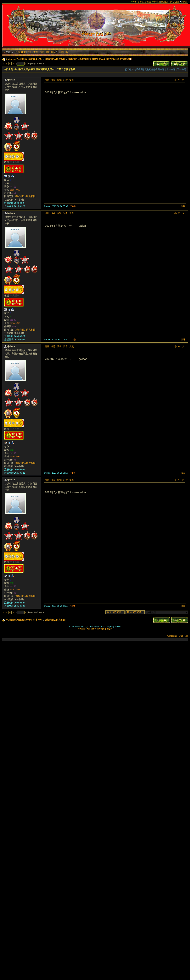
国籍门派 (63, 52)
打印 (127, 69)
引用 (47, 80)
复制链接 (149, 69)
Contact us (172, 636)
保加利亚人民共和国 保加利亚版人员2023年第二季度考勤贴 (98, 59)
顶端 (183, 206)
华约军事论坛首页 (142, 2)
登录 (18, 52)
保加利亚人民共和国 (55, 59)
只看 (65, 80)
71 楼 (73, 340)
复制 (72, 80)
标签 (30, 52)
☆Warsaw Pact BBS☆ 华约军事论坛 (24, 59)
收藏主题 (160, 69)
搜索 (42, 52)
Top (186, 636)
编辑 (59, 80)
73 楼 (73, 606)
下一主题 (182, 69)
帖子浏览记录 (115, 612)
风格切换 (175, 2)
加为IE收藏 (137, 69)
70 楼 (73, 206)
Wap (181, 636)
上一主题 (171, 69)
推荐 (36, 52)
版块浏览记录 (135, 612)
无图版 (165, 2)
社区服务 (51, 52)
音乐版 (157, 2)
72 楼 (73, 473)
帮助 (185, 2)
